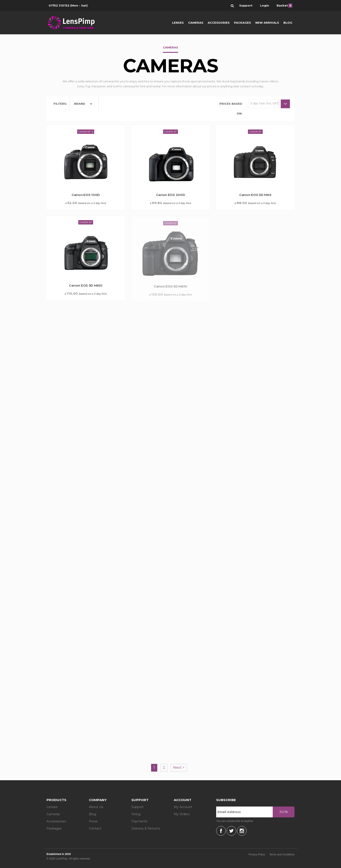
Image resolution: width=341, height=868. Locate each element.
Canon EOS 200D (170, 195)
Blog (288, 23)
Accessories (219, 23)
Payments (139, 821)
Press (93, 821)
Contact (95, 828)
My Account (183, 807)
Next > (179, 768)
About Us (96, 807)
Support (137, 807)
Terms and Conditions (282, 855)
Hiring (136, 814)
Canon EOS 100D (86, 195)
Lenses (178, 23)
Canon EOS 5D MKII (255, 197)
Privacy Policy (257, 855)
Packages (242, 23)
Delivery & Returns (146, 828)
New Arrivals (267, 23)
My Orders (182, 814)
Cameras (196, 23)
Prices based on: (231, 109)
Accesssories (56, 821)
